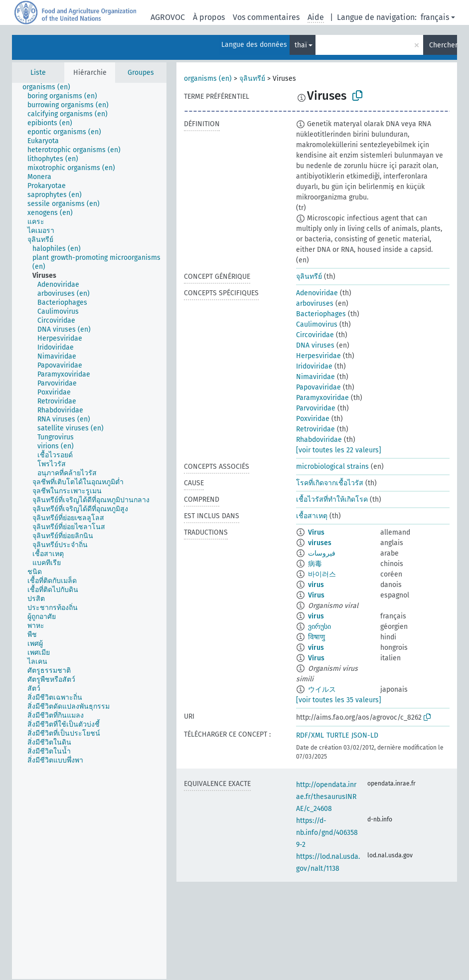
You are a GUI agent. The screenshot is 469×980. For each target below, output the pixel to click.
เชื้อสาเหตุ (312, 516)
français (435, 17)
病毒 (315, 564)
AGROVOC (168, 17)
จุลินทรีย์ (252, 79)
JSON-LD (365, 735)
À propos (209, 17)
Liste (38, 73)
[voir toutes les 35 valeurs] (339, 700)
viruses (320, 543)
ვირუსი (319, 627)
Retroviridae (315, 429)
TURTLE (338, 735)
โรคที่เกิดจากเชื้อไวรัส (330, 483)
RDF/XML (310, 735)
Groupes (141, 73)
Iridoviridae (314, 366)
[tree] (89, 531)
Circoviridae (315, 335)
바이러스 (322, 574)
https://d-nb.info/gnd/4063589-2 (327, 833)
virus (316, 585)
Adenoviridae (317, 293)
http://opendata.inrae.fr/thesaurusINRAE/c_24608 (326, 797)
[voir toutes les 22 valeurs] (339, 450)
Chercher (443, 45)
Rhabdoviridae (319, 440)
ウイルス (322, 689)
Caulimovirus (317, 324)
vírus (316, 648)
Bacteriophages (321, 314)
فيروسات (322, 553)
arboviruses (315, 303)
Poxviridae (313, 419)
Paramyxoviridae (322, 398)
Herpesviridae (318, 356)
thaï (301, 45)
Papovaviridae (318, 387)
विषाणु (316, 637)
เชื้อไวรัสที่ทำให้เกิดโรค (332, 499)
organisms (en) (208, 79)
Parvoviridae (316, 408)
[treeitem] (51, 87)
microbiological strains (332, 467)
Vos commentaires (266, 17)
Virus (316, 532)
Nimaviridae (315, 377)
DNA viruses (315, 345)
